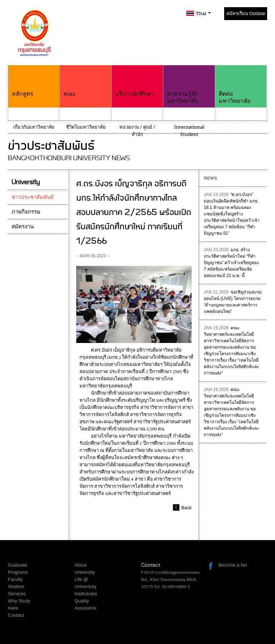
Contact (16, 615)
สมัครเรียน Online (246, 13)
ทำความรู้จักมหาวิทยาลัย (189, 85)
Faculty (15, 579)
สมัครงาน (23, 226)
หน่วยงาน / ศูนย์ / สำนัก (137, 131)
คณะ (85, 81)
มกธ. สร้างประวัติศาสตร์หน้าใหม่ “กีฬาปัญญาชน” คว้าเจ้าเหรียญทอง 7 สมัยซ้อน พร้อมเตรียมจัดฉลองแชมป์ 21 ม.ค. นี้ (231, 263)
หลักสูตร (34, 81)
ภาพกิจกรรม (26, 212)
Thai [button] (203, 13)
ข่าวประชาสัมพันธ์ (33, 197)
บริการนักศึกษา (137, 81)
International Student (189, 131)
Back (186, 508)
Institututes (86, 594)
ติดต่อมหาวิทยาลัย (241, 85)
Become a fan (233, 565)
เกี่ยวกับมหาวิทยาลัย (34, 127)
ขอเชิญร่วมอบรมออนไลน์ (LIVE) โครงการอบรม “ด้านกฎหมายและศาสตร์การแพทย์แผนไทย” (233, 302)
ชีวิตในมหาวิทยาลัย (86, 127)
